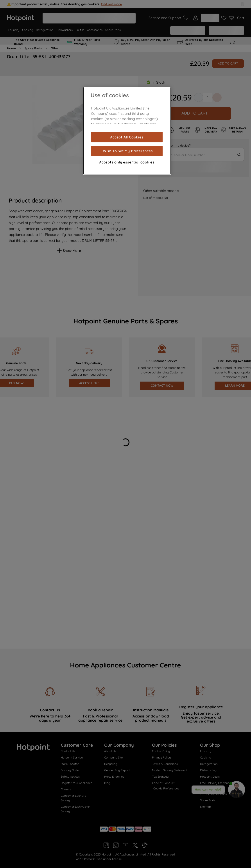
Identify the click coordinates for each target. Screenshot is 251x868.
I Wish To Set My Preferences (127, 151)
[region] (127, 131)
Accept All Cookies (127, 137)
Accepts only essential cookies (127, 162)
